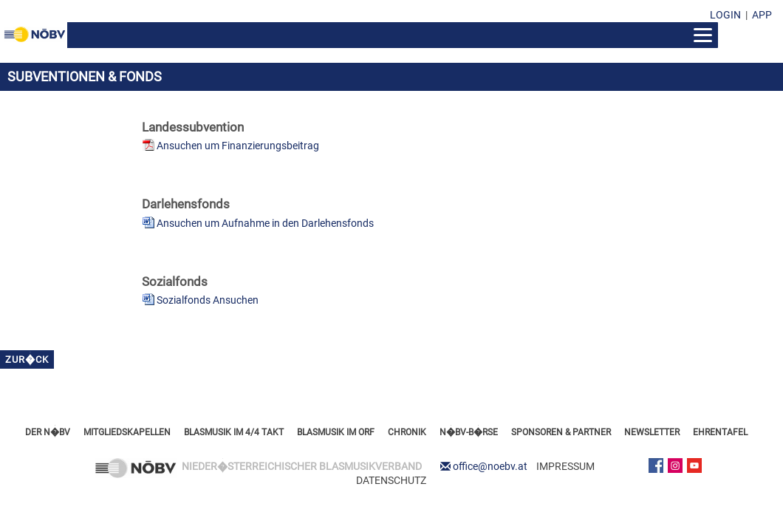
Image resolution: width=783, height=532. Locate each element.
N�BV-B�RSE (469, 432)
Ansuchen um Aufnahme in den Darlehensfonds (265, 223)
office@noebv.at (490, 466)
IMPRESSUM (565, 466)
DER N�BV (48, 432)
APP (762, 15)
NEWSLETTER (652, 432)
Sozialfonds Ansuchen (208, 300)
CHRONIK (407, 432)
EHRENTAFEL (720, 432)
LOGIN (725, 15)
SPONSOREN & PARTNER (561, 432)
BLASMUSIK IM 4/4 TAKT (234, 432)
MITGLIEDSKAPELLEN (127, 432)
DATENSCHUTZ (391, 480)
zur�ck (27, 359)
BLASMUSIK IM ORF (336, 432)
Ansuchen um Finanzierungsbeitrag (238, 146)
